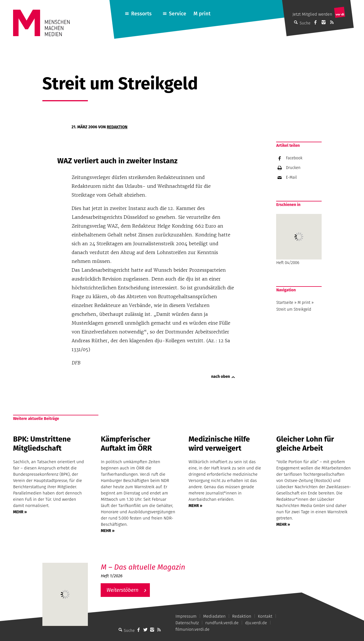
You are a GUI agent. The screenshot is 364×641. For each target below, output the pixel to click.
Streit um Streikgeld (294, 309)
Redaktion (117, 127)
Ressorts (141, 14)
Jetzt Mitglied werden (312, 14)
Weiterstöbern (122, 590)
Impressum (186, 616)
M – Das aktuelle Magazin (143, 567)
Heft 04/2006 (299, 240)
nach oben (221, 377)
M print (202, 14)
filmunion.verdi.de (193, 629)
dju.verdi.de (256, 623)
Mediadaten (214, 616)
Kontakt (265, 616)
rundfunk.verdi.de (222, 623)
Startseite (285, 303)
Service (178, 14)
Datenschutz (187, 623)
